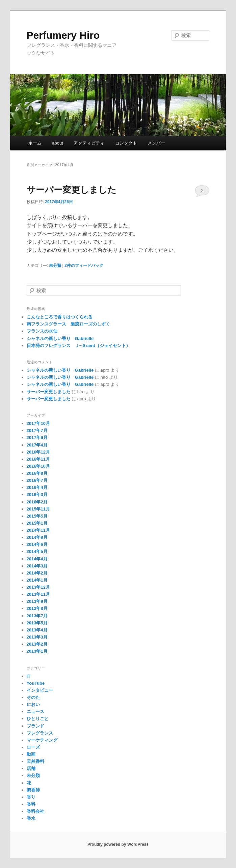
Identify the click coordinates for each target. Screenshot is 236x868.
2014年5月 (37, 551)
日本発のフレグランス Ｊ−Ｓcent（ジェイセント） (78, 346)
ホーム (35, 143)
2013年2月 (37, 644)
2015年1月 (37, 523)
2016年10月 (38, 466)
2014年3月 (37, 566)
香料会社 (35, 811)
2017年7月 (37, 430)
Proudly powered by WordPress (118, 844)
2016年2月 (37, 502)
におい (33, 704)
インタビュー (40, 690)
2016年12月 (38, 452)
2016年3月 (37, 494)
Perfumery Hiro (63, 35)
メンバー (156, 143)
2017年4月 (37, 445)
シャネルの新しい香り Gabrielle (60, 338)
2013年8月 (37, 608)
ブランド (35, 726)
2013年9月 (37, 601)
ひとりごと (38, 719)
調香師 (33, 790)
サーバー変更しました (72, 190)
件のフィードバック (84, 266)
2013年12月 (38, 587)
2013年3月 (37, 637)
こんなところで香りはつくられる (60, 317)
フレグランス (40, 733)
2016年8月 (37, 473)
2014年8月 (37, 537)
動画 (31, 754)
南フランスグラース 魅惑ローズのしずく (68, 324)
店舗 (31, 768)
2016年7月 (37, 480)
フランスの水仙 (42, 331)
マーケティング (42, 740)
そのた (33, 697)
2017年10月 (38, 423)
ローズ (33, 747)
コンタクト (126, 143)
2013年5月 (37, 623)
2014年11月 (38, 530)
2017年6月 (37, 438)
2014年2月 (37, 573)
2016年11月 (38, 459)
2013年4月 (37, 630)
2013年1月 (37, 651)
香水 (31, 818)
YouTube (36, 683)
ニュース (35, 711)
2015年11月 (38, 509)
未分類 (55, 266)
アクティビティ (89, 143)
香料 (31, 804)
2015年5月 (37, 516)
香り (31, 797)
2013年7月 (37, 616)
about (58, 143)
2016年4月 (37, 487)
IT (29, 676)
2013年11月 (38, 594)
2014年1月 (37, 580)
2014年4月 (37, 559)
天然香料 (35, 761)
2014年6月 (37, 544)
